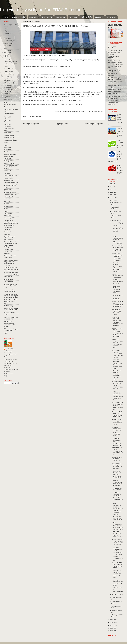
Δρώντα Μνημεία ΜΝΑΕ (11, 64)
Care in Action (8, 232)
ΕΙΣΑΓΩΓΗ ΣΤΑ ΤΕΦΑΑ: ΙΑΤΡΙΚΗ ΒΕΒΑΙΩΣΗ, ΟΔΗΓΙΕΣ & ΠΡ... (116, 375)
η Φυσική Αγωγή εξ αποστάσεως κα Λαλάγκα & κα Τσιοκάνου (114, 73)
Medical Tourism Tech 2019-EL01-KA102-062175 (10, 302)
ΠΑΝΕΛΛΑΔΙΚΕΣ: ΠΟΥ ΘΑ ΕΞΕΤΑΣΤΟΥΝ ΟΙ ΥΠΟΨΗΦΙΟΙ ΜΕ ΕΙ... (117, 354)
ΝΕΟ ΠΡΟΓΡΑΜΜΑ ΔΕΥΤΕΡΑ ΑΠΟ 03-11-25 (120, 170)
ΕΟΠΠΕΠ (7, 94)
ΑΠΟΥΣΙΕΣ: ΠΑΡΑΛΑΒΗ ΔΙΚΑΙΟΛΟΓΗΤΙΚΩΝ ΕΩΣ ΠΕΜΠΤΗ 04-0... (117, 229)
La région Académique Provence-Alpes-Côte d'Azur (11, 286)
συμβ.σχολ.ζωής (86, 17)
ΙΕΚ (5, 107)
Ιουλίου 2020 (116, 595)
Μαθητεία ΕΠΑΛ (9, 135)
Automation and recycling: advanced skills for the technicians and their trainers (11, 223)
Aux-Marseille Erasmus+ (8, 229)
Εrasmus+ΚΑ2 (47, 17)
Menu (6, 17)
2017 (112, 192)
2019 (112, 198)
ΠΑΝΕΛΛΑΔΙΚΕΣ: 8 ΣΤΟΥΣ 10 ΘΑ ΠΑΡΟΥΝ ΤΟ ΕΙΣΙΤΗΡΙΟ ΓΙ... (117, 248)
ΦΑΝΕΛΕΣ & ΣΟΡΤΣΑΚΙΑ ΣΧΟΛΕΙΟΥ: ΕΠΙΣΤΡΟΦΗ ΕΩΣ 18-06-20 (117, 474)
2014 (112, 184)
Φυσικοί (6, 209)
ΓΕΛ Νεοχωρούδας (114, 96)
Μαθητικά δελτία (9, 138)
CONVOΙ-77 (7, 234)
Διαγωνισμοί (7, 59)
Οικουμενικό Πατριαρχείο (7, 148)
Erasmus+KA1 (60, 17)
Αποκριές (7, 36)
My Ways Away (8, 306)
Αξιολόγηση (7, 33)
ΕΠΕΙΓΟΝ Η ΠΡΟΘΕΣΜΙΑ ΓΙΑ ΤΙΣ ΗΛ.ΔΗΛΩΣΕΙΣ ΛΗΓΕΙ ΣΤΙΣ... (117, 551)
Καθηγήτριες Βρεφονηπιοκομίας (9, 113)
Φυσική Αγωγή (8, 206)
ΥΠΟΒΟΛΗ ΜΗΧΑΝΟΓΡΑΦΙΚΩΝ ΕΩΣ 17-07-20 (117, 583)
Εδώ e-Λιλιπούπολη (10, 69)
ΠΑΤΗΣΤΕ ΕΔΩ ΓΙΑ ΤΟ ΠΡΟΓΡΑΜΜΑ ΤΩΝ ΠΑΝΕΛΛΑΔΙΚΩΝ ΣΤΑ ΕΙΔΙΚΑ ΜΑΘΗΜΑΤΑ (53, 105)
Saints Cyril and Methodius (113, 104)
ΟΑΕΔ (6, 145)
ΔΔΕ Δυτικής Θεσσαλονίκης (8, 52)
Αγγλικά (6, 28)
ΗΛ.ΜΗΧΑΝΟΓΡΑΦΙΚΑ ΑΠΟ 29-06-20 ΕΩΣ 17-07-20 (117, 565)
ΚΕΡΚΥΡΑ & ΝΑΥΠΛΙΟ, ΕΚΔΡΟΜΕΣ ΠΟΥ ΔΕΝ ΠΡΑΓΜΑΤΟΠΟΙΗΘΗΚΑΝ (117, 321)
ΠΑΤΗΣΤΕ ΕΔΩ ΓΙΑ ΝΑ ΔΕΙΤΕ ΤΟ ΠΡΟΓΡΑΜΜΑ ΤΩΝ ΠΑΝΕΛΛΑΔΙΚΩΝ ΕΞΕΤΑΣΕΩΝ (53, 101)
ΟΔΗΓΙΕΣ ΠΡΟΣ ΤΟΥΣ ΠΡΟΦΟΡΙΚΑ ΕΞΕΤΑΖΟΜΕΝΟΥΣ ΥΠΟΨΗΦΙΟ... (117, 332)
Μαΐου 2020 (116, 220)
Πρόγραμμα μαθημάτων (11, 166)
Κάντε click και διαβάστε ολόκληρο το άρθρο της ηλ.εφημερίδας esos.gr (79, 111)
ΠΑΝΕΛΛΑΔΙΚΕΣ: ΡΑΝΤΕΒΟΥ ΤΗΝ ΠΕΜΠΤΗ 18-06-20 (117, 466)
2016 (112, 189)
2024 (112, 628)
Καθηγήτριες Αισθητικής (11, 109)
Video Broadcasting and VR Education (11, 330)
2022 (112, 623)
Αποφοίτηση (7, 38)
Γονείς (6, 48)
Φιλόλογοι (7, 201)
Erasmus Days (8, 249)
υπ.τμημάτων (34, 17)
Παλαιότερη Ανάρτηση (94, 124)
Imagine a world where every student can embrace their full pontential (11, 263)
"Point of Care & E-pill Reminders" (10, 25)
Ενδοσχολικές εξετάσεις (11, 83)
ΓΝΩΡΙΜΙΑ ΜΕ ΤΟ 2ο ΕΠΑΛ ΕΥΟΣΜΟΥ (117, 459)
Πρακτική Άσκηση (9, 163)
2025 (112, 631)
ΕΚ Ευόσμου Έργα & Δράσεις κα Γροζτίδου (115, 90)
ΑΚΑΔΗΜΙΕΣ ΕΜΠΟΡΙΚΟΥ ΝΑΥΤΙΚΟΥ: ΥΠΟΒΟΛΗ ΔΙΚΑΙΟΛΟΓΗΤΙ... (117, 497)
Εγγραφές (7, 66)
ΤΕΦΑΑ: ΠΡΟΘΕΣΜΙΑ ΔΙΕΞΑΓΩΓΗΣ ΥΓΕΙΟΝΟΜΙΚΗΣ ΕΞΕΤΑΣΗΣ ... (117, 526)
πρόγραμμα (99, 17)
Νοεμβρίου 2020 (117, 610)
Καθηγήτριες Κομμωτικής (7, 117)
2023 (112, 625)
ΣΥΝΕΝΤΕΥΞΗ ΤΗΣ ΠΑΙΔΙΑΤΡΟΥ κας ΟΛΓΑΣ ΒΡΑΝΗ (116, 289)
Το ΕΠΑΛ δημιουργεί (10, 192)
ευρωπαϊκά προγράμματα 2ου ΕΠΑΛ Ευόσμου (114, 56)
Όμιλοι (6, 152)
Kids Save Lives (9, 282)
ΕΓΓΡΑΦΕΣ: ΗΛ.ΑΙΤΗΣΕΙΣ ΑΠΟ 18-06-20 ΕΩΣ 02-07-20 (117, 483)
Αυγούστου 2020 (117, 597)
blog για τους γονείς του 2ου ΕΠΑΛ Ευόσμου (41, 10)
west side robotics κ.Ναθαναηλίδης (114, 99)
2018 (112, 195)
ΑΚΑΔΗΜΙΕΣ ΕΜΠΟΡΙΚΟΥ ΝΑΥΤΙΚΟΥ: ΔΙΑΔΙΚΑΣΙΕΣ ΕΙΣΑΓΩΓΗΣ (117, 442)
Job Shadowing (8, 279)
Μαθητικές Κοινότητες (10, 140)
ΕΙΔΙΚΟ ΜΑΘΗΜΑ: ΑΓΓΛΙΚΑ (117, 283)
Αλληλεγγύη (7, 31)
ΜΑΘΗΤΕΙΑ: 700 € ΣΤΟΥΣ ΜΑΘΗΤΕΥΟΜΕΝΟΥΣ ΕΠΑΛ (117, 304)
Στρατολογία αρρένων (10, 176)
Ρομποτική (7, 173)
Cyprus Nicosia (8, 239)
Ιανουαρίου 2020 (117, 203)
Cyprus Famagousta (10, 237)
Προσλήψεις (7, 168)
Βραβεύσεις (7, 46)
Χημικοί (6, 211)
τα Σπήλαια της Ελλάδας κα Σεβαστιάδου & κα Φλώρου (116, 66)
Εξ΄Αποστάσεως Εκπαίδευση (9, 90)
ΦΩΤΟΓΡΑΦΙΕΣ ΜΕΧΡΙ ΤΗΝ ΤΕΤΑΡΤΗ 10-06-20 (117, 312)
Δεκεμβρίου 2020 (117, 615)
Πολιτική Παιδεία (9, 161)
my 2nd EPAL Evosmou (10, 350)
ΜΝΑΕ (6, 143)
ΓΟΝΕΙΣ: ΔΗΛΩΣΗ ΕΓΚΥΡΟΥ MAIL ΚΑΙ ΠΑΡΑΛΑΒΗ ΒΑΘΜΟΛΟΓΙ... (117, 542)
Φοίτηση (6, 204)
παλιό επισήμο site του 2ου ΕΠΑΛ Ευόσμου (115, 51)
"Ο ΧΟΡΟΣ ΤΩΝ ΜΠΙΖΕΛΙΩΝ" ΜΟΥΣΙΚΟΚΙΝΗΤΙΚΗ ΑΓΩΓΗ (117, 414)
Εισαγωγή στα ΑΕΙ (35, 117)
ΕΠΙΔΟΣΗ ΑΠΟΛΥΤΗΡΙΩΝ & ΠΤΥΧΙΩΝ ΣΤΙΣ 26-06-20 (117, 517)
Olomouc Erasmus (9, 312)
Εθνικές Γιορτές (8, 71)
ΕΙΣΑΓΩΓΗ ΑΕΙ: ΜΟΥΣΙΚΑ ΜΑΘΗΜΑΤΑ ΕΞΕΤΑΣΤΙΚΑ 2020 (117, 574)
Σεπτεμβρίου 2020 (118, 602)
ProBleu (6, 315)
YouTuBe (6, 333)
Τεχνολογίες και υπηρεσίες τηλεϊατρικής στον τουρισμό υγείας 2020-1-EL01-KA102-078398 (11, 184)
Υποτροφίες (7, 199)
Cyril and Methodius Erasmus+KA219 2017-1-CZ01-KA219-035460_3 (11, 244)
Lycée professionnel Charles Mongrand (10, 291)
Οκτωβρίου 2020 (117, 606)
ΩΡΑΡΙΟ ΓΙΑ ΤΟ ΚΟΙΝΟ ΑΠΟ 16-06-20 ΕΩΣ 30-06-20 (118, 422)
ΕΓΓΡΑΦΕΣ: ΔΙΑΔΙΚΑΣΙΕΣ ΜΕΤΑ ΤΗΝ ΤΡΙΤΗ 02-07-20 (117, 534)
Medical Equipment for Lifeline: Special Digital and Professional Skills (11, 296)
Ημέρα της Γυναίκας (10, 104)
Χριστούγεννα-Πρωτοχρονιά (8, 214)
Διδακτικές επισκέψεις (10, 61)
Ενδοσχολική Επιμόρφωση (8, 86)
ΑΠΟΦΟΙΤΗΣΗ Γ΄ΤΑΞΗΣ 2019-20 (117, 558)
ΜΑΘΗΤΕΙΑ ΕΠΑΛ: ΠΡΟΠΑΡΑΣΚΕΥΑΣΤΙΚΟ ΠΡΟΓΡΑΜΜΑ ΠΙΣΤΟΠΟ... (118, 257)
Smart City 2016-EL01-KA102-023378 (11, 318)
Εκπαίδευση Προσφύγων (7, 80)
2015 (112, 187)
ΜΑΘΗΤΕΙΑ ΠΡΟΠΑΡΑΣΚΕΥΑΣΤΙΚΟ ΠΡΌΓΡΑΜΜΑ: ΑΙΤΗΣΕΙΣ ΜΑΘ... (117, 343)
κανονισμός (73, 17)
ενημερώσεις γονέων (19, 17)
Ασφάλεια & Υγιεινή (10, 41)
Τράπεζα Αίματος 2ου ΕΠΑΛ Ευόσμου (10, 195)
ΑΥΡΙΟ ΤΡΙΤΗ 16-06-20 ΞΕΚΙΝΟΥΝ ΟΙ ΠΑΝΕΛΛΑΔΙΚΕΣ (117, 451)
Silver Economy (113, 94)
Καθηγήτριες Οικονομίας (7, 125)
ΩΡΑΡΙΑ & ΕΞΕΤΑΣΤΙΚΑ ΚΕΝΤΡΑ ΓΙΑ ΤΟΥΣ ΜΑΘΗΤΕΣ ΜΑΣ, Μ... (117, 432)
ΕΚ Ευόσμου (8, 76)
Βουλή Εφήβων (8, 43)
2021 (112, 620)
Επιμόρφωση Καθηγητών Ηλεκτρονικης (8, 98)
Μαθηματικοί (7, 133)
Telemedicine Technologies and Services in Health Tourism (9, 324)
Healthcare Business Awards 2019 (10, 257)
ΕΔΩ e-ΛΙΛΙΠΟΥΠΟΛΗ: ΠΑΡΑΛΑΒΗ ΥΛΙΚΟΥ (117, 277)
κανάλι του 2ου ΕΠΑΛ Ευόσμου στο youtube (115, 61)
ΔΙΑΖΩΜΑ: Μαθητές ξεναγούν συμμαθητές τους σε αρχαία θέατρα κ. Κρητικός (115, 80)
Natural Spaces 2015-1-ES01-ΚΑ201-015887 (11, 309)
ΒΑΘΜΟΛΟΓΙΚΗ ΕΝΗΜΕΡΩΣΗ (117, 489)
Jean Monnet (8, 277)
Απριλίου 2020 (116, 216)
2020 (112, 200)
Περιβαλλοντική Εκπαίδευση (8, 157)
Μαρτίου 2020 (116, 211)
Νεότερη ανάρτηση (31, 124)
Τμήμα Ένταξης (8, 190)
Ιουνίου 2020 (116, 223)
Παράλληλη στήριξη (10, 154)
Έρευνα (6, 102)
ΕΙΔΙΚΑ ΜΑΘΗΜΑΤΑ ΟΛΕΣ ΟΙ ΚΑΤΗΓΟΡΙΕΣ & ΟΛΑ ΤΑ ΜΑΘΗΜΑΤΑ (117, 508)
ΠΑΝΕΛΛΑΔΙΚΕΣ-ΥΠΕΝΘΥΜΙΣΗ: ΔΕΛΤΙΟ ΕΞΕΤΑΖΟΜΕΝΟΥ (117, 406)
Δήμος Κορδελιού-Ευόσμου (9, 56)
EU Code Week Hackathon (8, 253)
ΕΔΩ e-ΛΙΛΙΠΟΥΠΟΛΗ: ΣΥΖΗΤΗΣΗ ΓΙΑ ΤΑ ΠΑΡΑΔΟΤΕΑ (117, 240)
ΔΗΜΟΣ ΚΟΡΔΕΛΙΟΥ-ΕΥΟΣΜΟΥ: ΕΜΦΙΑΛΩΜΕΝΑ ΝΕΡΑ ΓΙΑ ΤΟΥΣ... (117, 396)
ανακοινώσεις (112, 17)
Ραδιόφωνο (7, 171)
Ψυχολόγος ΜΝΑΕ (9, 218)
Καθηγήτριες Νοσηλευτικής (8, 121)
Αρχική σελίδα (62, 124)
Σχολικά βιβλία (8, 178)
